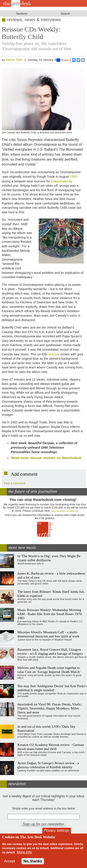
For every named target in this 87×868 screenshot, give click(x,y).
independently (62, 181)
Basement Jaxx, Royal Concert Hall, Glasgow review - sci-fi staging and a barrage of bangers (50, 651)
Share (63, 60)
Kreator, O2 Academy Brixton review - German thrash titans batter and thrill (51, 747)
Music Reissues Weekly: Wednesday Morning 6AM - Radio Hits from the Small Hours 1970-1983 (50, 614)
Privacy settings (56, 831)
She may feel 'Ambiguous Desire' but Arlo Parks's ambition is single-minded (52, 688)
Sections (22, 14)
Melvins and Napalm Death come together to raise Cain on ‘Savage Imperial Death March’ (49, 670)
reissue (54, 354)
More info (24, 852)
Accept (10, 861)
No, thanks (33, 861)
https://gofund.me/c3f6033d (65, 511)
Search (65, 14)
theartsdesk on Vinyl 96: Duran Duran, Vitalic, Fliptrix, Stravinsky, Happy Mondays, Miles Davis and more (50, 708)
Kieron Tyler (14, 60)
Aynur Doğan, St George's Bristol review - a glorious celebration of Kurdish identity (48, 765)
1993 (74, 176)
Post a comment (15, 483)
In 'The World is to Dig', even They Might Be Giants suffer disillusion (49, 558)
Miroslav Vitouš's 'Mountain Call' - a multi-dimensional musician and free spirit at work (48, 634)
